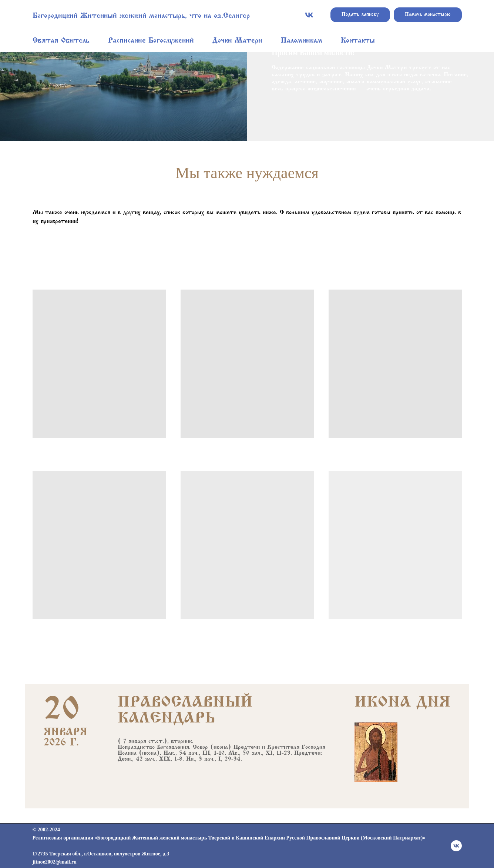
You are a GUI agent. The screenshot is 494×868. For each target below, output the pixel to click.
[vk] (309, 15)
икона (221, 747)
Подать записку (360, 15)
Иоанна (127, 753)
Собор (200, 747)
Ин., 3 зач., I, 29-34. (214, 759)
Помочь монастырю (428, 15)
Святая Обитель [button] (61, 41)
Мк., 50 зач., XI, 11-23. (260, 753)
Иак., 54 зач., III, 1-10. (195, 753)
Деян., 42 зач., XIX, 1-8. (151, 759)
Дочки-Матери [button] (237, 41)
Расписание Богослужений (151, 41)
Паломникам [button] (302, 41)
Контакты (358, 41)
